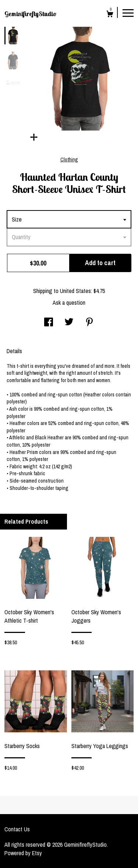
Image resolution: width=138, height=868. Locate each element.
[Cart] (110, 15)
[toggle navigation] (128, 12)
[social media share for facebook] (49, 323)
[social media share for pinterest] (89, 323)
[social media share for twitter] (69, 323)
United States (75, 291)
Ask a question (69, 303)
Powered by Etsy (23, 853)
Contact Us (17, 829)
